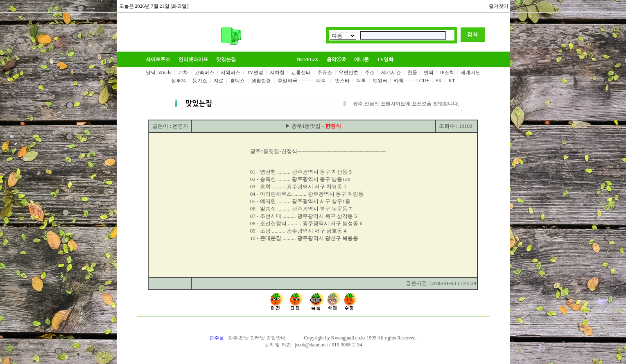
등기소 (200, 81)
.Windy (164, 72)
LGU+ (423, 81)
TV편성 (255, 72)
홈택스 (237, 81)
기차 (183, 72)
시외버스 (231, 72)
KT (452, 81)
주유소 (325, 72)
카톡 (399, 81)
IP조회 (447, 72)
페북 (321, 81)
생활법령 (261, 81)
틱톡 (361, 81)
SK (439, 81)
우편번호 (348, 72)
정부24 (179, 81)
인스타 (342, 81)
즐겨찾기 (497, 6)
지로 (219, 81)
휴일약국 (287, 81)
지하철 (277, 72)
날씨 (151, 72)
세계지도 (470, 72)
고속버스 (204, 72)
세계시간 (391, 72)
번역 (429, 72)
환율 (412, 72)
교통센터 (301, 72)
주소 (370, 72)
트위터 (380, 81)
